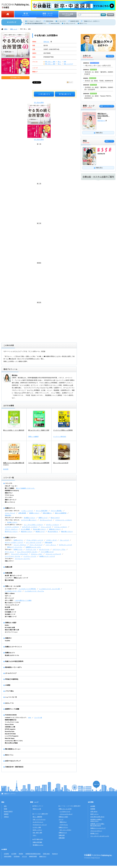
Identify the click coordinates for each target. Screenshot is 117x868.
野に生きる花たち (53, 531)
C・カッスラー (62, 21)
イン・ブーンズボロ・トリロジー (33, 525)
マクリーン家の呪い (56, 511)
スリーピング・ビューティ (23, 559)
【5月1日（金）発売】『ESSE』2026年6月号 (99, 81)
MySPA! (21, 854)
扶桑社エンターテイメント (14, 647)
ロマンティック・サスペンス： (14, 518)
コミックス (9, 483)
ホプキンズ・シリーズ (65, 545)
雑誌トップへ (109, 141)
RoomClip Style (10, 731)
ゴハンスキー (9, 497)
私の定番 (7, 607)
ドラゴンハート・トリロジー (64, 520)
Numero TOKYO (8, 811)
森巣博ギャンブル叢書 (12, 709)
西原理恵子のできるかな (12, 491)
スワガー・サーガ (51, 540)
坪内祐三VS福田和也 (12, 679)
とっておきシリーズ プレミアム (34, 591)
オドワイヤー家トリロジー (29, 520)
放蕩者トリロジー (34, 513)
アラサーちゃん (9, 495)
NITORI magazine (10, 729)
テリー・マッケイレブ (36, 545)
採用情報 (93, 809)
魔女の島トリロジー (67, 531)
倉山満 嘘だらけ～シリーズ (13, 575)
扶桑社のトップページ (10, 794)
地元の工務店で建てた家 (12, 630)
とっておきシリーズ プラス (13, 591)
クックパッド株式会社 (60, 437)
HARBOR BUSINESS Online (33, 854)
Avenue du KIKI (55, 23)
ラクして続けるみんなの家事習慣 (39, 463)
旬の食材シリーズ (10, 614)
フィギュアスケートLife (12, 722)
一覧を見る (110, 56)
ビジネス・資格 (37, 827)
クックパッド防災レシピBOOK (63, 430)
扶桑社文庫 (9, 567)
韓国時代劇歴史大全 (11, 720)
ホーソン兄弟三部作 (42, 511)
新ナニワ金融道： (10, 488)
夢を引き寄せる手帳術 (11, 743)
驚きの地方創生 (9, 580)
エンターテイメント (38, 822)
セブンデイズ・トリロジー (30, 527)
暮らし (60, 62)
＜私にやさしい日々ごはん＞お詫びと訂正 (97, 66)
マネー (34, 835)
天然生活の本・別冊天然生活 (14, 767)
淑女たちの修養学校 (61, 513)
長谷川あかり (102, 121)
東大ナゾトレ (83, 23)
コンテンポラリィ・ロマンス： (14, 525)
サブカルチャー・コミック (40, 825)
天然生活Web (49, 21)
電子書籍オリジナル (38, 845)
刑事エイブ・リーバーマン (15, 547)
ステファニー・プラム (59, 549)
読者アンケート (94, 814)
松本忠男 (6, 469)
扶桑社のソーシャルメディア (98, 828)
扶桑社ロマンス (10, 508)
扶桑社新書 (9, 573)
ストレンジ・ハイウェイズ (53, 554)
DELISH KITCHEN (10, 734)
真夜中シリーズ (43, 518)
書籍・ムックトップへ (107, 106)
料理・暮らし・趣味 (25, 29)
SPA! (5, 806)
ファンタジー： (9, 559)
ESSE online (46, 854)
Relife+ (7, 625)
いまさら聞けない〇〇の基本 (23, 600)
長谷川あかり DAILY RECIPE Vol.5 (103, 116)
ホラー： (7, 554)
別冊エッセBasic (10, 593)
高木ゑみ (46, 42)
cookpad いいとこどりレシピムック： (16, 717)
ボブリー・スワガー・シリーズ (14, 542)
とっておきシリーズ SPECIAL (27, 589)
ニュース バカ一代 (11, 697)
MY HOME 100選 (10, 628)
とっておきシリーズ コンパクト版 (49, 589)
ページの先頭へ (96, 785)
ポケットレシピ (9, 598)
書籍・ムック (14, 29)
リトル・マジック (10, 513)
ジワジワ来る (9, 691)
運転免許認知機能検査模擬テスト (37, 23)
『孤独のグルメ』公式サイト (91, 21)
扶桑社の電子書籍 (37, 842)
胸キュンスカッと (10, 502)
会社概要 (93, 806)
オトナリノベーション (11, 632)
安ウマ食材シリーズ (11, 617)
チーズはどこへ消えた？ (34, 21)
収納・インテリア (68, 64)
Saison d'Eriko (9, 724)
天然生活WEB (8, 856)
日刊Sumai (17, 856)
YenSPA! (7, 641)
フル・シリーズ (64, 540)
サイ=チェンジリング (46, 520)
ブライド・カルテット (11, 529)
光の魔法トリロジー (30, 518)
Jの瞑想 (8, 685)
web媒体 (4, 849)
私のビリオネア (55, 518)
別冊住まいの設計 (11, 623)
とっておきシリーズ (65, 811)
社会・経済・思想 (37, 833)
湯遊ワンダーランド (11, 500)
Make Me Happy (10, 738)
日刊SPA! (6, 854)
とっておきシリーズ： (11, 589)
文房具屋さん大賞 (10, 727)
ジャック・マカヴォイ (20, 545)
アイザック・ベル (31, 549)
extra (30, 717)
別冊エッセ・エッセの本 (13, 586)
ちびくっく (8, 596)
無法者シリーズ (40, 531)
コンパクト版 (38, 717)
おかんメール (9, 703)
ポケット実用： (9, 600)
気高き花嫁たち (47, 513)
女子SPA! (14, 854)
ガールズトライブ (11, 673)
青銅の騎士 (8, 515)
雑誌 (3, 802)
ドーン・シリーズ (46, 527)
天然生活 (6, 817)
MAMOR (6, 814)
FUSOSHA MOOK (11, 715)
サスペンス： (9, 545)
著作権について (94, 833)
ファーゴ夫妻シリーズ (47, 552)
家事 (65, 62)
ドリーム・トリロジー (61, 527)
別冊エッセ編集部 (33, 437)
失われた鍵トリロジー (39, 529)
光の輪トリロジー (12, 522)
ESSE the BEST (10, 610)
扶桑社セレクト (10, 653)
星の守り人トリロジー (11, 531)
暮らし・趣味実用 (37, 817)
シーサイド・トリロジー (12, 527)
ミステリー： (9, 540)
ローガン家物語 (25, 529)
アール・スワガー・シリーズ (35, 540)
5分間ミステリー (18, 540)
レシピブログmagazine (12, 736)
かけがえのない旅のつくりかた (14, 741)
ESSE (6, 809)
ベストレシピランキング (12, 605)
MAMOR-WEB (74, 21)
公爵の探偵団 (22, 513)
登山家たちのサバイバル (12, 655)
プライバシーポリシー (96, 831)
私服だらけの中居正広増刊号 (14, 661)
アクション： (9, 549)
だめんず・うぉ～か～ (11, 486)
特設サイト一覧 (37, 809)
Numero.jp (55, 854)
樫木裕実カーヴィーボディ (14, 667)
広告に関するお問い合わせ (97, 817)
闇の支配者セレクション (13, 749)
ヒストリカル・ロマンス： (13, 511)
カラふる (24, 856)
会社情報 (91, 802)
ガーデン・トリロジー (53, 525)
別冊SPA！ (9, 638)
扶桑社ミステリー (11, 538)
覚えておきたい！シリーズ (13, 603)
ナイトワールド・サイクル (13, 556)
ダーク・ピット (9, 552)
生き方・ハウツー (37, 830)
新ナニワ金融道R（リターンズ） (26, 488)
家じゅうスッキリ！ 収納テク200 (39, 430)
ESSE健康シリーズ (10, 612)
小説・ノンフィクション (39, 819)
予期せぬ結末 (48, 542)
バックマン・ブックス (30, 556)
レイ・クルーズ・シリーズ (34, 542)
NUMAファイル (18, 549)
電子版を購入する (65, 94)
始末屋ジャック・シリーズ (47, 556)
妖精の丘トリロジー (55, 529)
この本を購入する (44, 94)
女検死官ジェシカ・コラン (33, 547)
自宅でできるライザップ (13, 761)
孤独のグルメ (9, 493)
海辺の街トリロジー (27, 531)
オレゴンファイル (44, 549)
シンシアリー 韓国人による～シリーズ (16, 578)
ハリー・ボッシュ (51, 545)
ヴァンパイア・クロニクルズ (19, 554)
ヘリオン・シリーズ (27, 511)
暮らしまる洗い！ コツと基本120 (14, 430)
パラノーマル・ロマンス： (13, 520)
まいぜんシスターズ (69, 23)
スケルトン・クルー (37, 554)
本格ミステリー (9, 561)
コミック (61, 819)
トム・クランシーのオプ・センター (27, 552)
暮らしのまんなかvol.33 (61, 463)
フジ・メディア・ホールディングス (100, 836)
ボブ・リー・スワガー (65, 830)
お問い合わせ (94, 811)
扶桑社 (6, 29)
